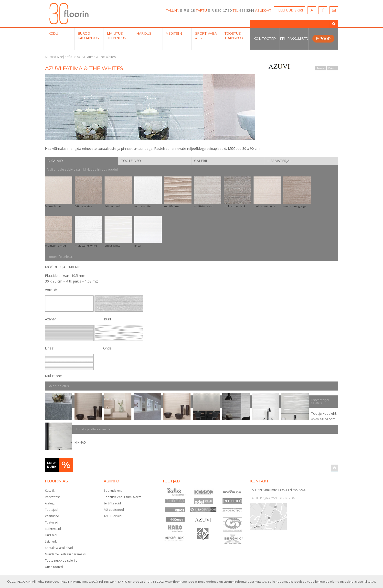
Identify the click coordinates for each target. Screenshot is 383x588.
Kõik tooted (265, 39)
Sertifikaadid (112, 503)
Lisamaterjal (279, 161)
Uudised (51, 535)
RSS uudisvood (114, 510)
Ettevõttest (52, 497)
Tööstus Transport (235, 36)
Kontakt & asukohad (59, 548)
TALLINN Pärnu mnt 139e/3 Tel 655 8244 (278, 490)
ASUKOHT (263, 11)
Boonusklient (113, 491)
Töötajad (51, 510)
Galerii (201, 161)
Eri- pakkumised (294, 39)
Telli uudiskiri (113, 516)
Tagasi (321, 68)
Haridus (144, 33)
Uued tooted (54, 567)
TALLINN (173, 11)
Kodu (53, 33)
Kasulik (50, 491)
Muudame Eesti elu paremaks (65, 554)
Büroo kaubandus (88, 36)
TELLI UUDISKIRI (289, 10)
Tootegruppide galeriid (61, 561)
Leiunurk (51, 541)
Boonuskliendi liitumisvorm (122, 497)
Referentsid (53, 529)
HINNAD (80, 442)
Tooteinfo (131, 161)
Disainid (55, 161)
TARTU (201, 11)
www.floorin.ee (176, 582)
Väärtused (52, 516)
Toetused (52, 522)
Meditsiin (174, 33)
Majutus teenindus (117, 36)
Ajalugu (50, 503)
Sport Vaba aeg (206, 36)
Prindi (332, 68)
